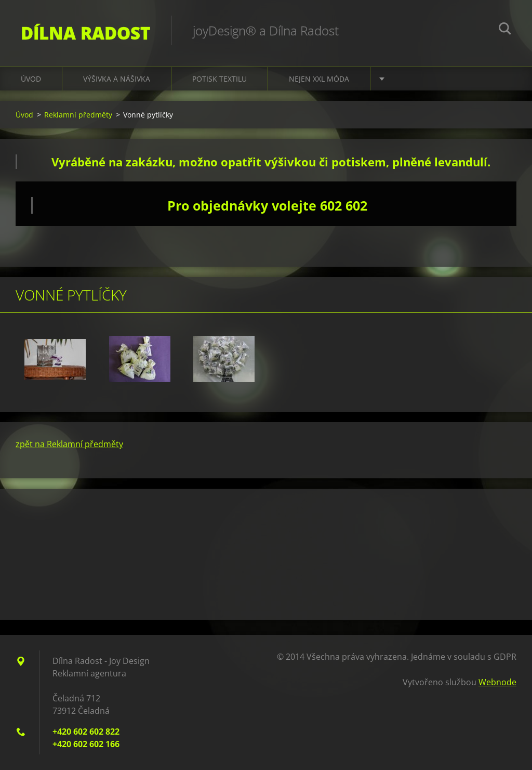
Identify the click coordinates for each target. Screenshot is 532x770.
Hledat (505, 30)
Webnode (497, 682)
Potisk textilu (220, 79)
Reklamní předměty (78, 115)
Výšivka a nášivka (117, 79)
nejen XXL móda (319, 79)
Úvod (31, 79)
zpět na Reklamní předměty (69, 444)
